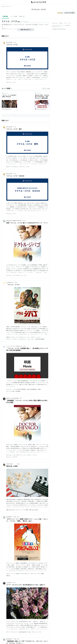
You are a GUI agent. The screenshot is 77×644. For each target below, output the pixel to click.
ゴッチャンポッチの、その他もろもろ (14, 346)
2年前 (18, 464)
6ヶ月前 (14, 42)
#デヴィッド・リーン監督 (13, 574)
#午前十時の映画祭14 (32, 389)
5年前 (18, 639)
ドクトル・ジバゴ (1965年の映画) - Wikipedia (9, 96)
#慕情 (27, 510)
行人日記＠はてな (10, 282)
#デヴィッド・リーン (22, 275)
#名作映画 (18, 391)
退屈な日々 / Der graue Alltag (12, 398)
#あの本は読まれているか (25, 632)
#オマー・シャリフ (36, 337)
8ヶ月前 (14, 174)
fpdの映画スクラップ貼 (11, 517)
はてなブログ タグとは (57, 25)
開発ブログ (69, 25)
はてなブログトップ (56, 27)
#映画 (8, 337)
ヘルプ (64, 25)
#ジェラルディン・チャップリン (26, 339)
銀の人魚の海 (9, 42)
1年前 (16, 282)
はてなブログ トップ (7, 6)
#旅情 (42, 574)
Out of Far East (11, 464)
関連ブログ (22, 16)
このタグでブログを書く (69, 13)
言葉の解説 (5, 16)
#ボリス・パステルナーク (13, 167)
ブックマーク (5, 93)
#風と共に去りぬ (10, 510)
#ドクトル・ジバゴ (11, 82)
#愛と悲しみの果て (34, 510)
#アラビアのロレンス (25, 574)
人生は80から (9, 583)
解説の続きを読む (26, 30)
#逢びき (8, 576)
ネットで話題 (14, 16)
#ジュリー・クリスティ (12, 339)
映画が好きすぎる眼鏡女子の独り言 (14, 221)
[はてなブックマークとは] (11, 88)
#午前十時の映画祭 (40, 339)
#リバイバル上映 (10, 391)
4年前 (18, 517)
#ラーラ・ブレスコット (12, 632)
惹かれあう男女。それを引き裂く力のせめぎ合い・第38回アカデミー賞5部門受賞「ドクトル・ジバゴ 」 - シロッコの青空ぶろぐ (42, 97)
